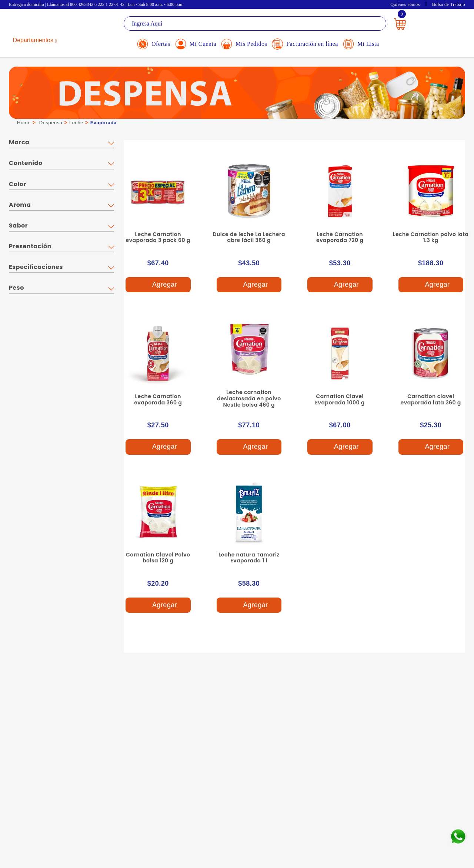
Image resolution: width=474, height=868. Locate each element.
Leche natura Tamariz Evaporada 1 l (249, 558)
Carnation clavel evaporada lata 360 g (431, 399)
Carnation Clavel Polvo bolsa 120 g (158, 558)
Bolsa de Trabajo (449, 4)
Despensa (51, 123)
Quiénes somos (405, 4)
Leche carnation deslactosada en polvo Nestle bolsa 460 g (249, 398)
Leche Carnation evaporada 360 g (158, 399)
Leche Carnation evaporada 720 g (340, 237)
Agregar (158, 285)
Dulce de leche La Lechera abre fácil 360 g (249, 237)
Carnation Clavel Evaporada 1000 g (340, 399)
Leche (76, 123)
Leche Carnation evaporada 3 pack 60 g (158, 237)
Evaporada (104, 123)
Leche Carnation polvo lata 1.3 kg (431, 237)
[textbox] (255, 23)
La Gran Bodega (42, 25)
